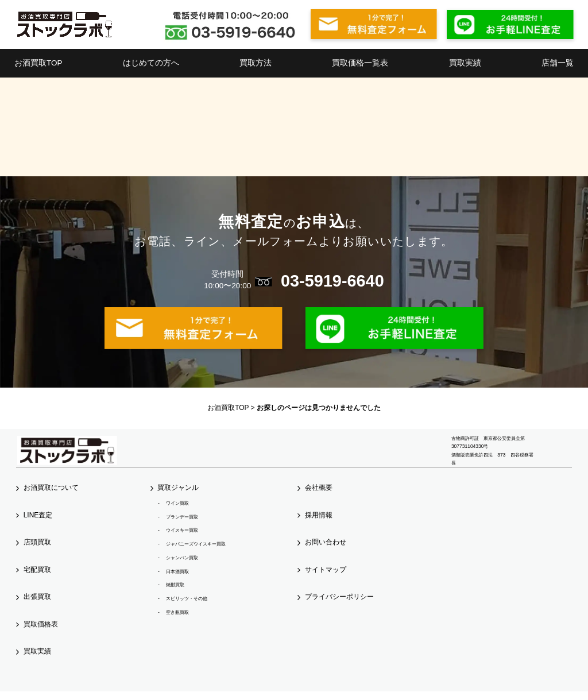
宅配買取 (37, 570)
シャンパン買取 (182, 558)
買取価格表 (41, 624)
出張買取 (37, 597)
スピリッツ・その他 (187, 598)
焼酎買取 (175, 585)
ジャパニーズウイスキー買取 (196, 544)
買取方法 (256, 63)
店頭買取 (37, 542)
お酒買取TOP (38, 63)
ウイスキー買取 (182, 530)
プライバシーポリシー (339, 597)
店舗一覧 (558, 63)
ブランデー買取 (182, 517)
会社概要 (319, 488)
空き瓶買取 (177, 612)
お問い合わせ (326, 542)
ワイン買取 (177, 503)
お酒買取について (51, 488)
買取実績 (465, 63)
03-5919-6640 (332, 281)
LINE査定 (38, 515)
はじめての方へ (151, 63)
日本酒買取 (177, 571)
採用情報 (319, 515)
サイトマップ (326, 570)
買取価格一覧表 (360, 63)
